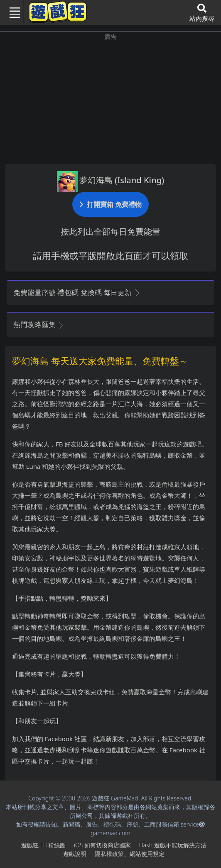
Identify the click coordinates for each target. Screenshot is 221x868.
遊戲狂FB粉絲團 (43, 845)
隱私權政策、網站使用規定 (130, 854)
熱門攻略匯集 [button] (39, 324)
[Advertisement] (110, 99)
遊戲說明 (75, 854)
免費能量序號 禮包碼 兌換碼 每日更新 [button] (77, 292)
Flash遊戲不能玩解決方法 (173, 845)
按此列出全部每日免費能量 (110, 232)
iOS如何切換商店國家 (102, 845)
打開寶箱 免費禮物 (110, 204)
